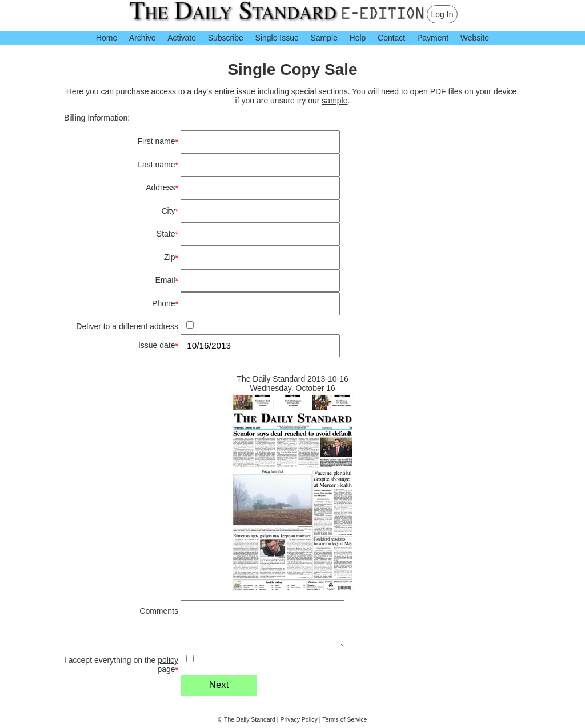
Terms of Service (344, 719)
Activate (182, 38)
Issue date (158, 345)
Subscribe (226, 38)
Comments (159, 611)
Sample (324, 38)
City (170, 211)
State (167, 234)
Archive (143, 38)
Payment (433, 38)
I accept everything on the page (121, 665)
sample (334, 101)
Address (162, 188)
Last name (158, 165)
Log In (442, 14)
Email (167, 280)
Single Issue (277, 38)
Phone (165, 304)
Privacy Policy (299, 719)
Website (475, 38)
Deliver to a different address (127, 326)
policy (168, 660)
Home (107, 38)
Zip (171, 257)
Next (219, 685)
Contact (391, 38)
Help (358, 38)
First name (158, 141)
